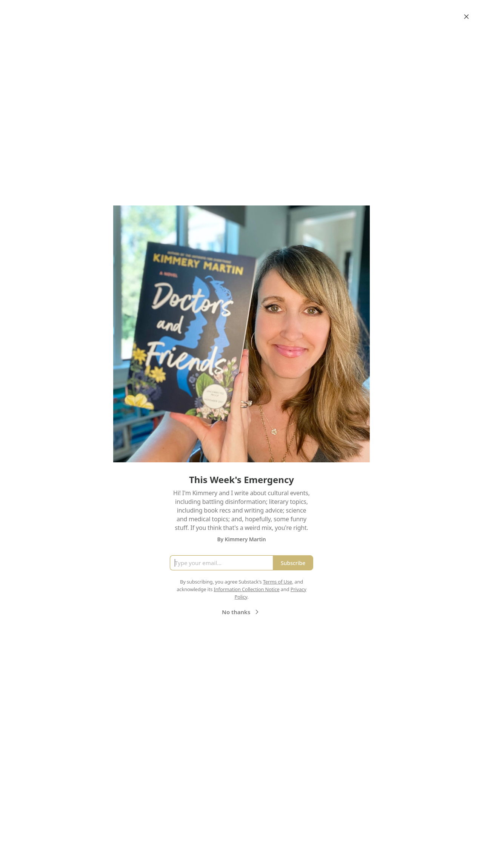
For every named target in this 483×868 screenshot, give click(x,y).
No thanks (241, 612)
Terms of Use (278, 582)
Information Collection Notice (246, 589)
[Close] (466, 17)
